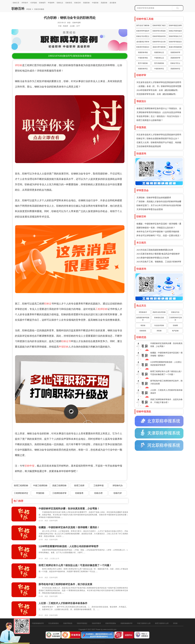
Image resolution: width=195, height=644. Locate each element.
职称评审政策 (68, 623)
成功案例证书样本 (143, 42)
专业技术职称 (159, 325)
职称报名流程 (159, 318)
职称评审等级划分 (175, 42)
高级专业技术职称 (159, 312)
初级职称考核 (143, 52)
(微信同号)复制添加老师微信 (70, 56)
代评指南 (34, 3)
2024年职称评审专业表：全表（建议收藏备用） (158, 90)
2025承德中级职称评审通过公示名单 (153, 258)
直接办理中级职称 (159, 47)
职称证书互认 (175, 63)
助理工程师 (79, 485)
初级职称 (86, 3)
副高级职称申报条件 (143, 319)
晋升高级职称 (159, 63)
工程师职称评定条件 (175, 319)
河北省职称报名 (54, 623)
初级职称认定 (159, 52)
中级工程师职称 (40, 485)
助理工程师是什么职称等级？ (150, 120)
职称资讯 (69, 3)
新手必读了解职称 (143, 25)
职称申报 (30, 466)
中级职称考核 (143, 58)
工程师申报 (99, 485)
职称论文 (60, 3)
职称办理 (98, 493)
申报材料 (51, 3)
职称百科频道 (39, 9)
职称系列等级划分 (143, 47)
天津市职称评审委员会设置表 (150, 209)
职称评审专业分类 (159, 42)
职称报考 (79, 493)
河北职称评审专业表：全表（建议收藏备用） (157, 94)
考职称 (143, 325)
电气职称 (175, 331)
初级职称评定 (143, 69)
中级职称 (95, 3)
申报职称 (64, 347)
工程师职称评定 (21, 493)
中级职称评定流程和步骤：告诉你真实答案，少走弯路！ (69, 509)
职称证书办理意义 (143, 36)
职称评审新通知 (111, 623)
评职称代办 (118, 485)
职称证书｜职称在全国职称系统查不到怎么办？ (158, 139)
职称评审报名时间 (159, 36)
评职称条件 (143, 312)
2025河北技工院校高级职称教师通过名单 (155, 250)
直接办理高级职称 (175, 47)
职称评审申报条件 (143, 31)
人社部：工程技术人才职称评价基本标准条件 (63, 603)
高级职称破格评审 (126, 623)
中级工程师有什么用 (144, 623)
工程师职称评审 (59, 493)
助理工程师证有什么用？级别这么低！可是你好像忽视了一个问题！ (75, 565)
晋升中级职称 (143, 63)
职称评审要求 (96, 623)
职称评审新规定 (82, 623)
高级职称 (104, 3)
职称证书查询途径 (175, 31)
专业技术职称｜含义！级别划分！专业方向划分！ (159, 116)
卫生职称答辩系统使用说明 (149, 146)
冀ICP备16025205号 (97, 642)
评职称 (29, 9)
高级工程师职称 (59, 485)
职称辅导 (42, 3)
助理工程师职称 (21, 485)
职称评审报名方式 (175, 36)
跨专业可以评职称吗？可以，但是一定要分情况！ (159, 236)
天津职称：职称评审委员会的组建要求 (154, 198)
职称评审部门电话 (159, 25)
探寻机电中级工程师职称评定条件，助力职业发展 (65, 584)
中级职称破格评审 (38, 623)
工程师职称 (101, 309)
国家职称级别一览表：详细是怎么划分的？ (156, 228)
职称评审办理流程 (159, 31)
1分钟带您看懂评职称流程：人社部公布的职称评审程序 (69, 546)
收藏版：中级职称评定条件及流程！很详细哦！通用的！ (69, 527)
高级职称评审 (175, 58)
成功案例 (113, 3)
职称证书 (66, 341)
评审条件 (25, 3)
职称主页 (16, 3)
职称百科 (78, 3)
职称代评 (118, 493)
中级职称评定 (159, 69)
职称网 (175, 325)
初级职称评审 (175, 52)
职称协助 (143, 331)
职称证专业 (175, 312)
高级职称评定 (175, 69)
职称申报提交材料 (175, 25)
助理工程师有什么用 (162, 623)
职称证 (48, 304)
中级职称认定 (159, 58)
